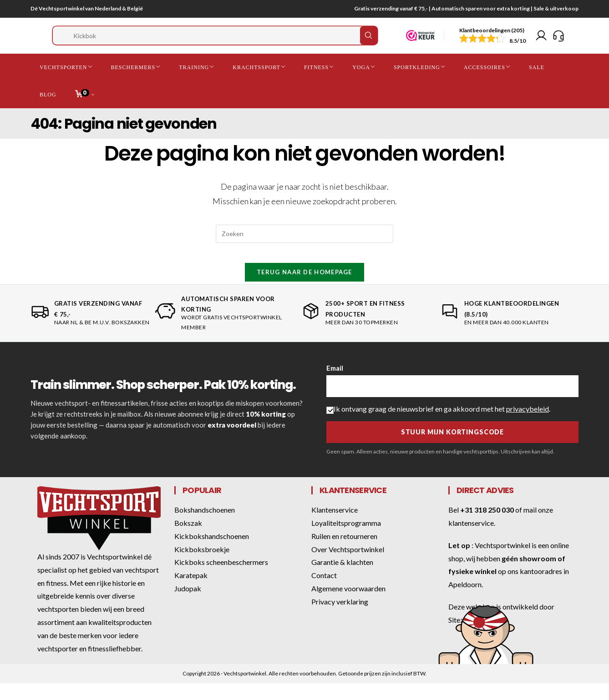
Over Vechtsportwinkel (348, 567)
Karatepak (191, 592)
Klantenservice (335, 527)
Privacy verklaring (340, 619)
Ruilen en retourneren (344, 553)
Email (335, 385)
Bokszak (188, 540)
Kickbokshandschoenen (212, 553)
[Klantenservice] (558, 40)
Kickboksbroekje (202, 567)
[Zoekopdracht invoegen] (304, 243)
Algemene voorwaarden (348, 606)
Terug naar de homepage (304, 289)
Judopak (188, 606)
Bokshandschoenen (205, 527)
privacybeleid (528, 426)
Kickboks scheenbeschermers (221, 579)
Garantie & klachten (342, 579)
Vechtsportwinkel (502, 562)
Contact (324, 592)
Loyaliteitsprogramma (346, 540)
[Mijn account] (541, 40)
